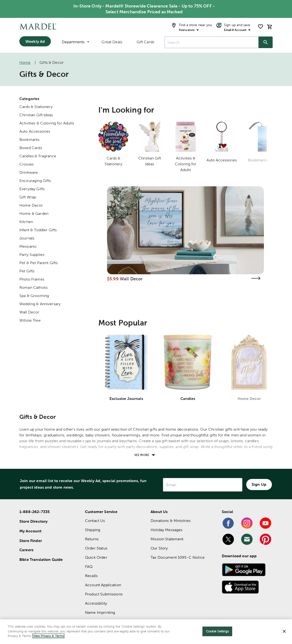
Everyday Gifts (32, 189)
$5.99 (113, 279)
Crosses (27, 164)
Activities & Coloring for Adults (47, 123)
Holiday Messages (166, 530)
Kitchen (26, 222)
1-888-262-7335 (35, 512)
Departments (75, 42)
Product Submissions (104, 594)
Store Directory (33, 521)
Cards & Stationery (36, 107)
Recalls (91, 576)
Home (25, 62)
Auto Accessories (35, 131)
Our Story (159, 548)
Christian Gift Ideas (36, 115)
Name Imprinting (100, 612)
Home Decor (31, 205)
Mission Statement (167, 539)
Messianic (28, 246)
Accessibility (96, 603)
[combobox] (212, 42)
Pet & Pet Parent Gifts (38, 263)
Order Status (96, 548)
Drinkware (29, 172)
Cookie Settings (218, 631)
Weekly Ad (35, 41)
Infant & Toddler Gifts (38, 230)
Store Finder (31, 541)
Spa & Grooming (34, 296)
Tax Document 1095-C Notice (178, 557)
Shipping (93, 530)
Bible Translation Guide (41, 559)
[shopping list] (261, 27)
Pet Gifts (27, 271)
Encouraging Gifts (35, 181)
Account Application (103, 585)
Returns (92, 539)
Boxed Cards (31, 148)
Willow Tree (30, 320)
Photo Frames (32, 279)
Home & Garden (34, 213)
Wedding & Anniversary (40, 304)
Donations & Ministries (171, 521)
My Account (31, 531)
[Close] (284, 631)
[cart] (270, 27)
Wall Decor (29, 312)
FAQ (89, 567)
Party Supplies (32, 255)
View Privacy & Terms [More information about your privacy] (48, 636)
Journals (27, 238)
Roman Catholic (34, 287)
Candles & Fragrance (38, 156)
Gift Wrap (28, 197)
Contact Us (95, 521)
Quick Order (96, 557)
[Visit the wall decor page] (256, 278)
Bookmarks (29, 140)
